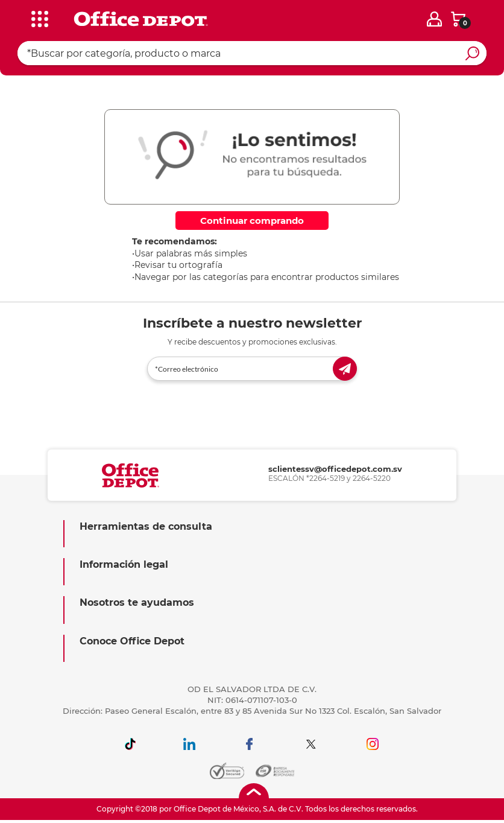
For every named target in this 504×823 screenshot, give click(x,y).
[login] (434, 19)
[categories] (38, 17)
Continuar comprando (252, 221)
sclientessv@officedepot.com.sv (335, 469)
